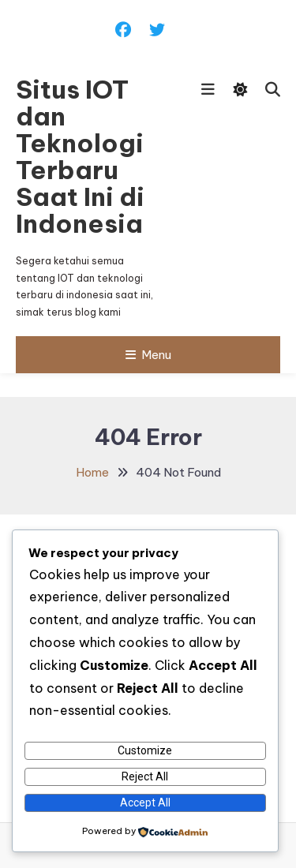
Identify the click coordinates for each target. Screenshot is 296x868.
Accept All (145, 803)
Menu (148, 355)
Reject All (145, 776)
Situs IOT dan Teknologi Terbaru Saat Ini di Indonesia (80, 156)
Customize (145, 750)
